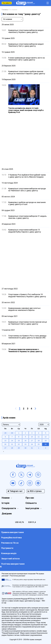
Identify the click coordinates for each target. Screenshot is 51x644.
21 (12, 444)
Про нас (30, 498)
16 (25, 441)
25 (39, 444)
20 (5, 444)
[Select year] (44, 424)
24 (32, 444)
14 (12, 441)
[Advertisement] (25, 141)
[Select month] (11, 424)
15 (19, 441)
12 (46, 437)
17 (32, 441)
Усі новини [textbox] (8, 19)
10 (32, 437)
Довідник (7, 514)
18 (39, 441)
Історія (5, 503)
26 (46, 444)
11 (39, 437)
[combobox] (12, 19)
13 (5, 441)
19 (46, 441)
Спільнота (31, 503)
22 (19, 444)
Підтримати (7, 3)
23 (25, 444)
